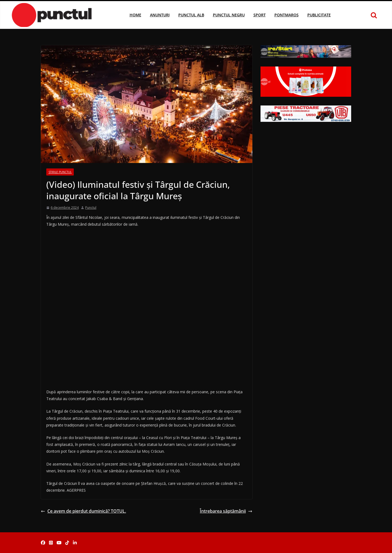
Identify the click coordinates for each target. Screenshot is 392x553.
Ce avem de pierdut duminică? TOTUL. (83, 511)
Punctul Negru (229, 15)
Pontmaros (287, 15)
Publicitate (319, 15)
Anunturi (160, 15)
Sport (260, 15)
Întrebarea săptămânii (226, 511)
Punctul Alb (191, 15)
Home (135, 15)
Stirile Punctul (60, 172)
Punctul (91, 208)
